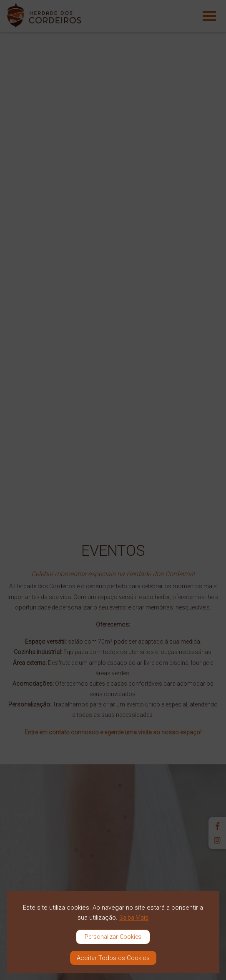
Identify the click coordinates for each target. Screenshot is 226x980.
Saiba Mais (134, 918)
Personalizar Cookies (113, 937)
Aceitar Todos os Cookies (113, 958)
